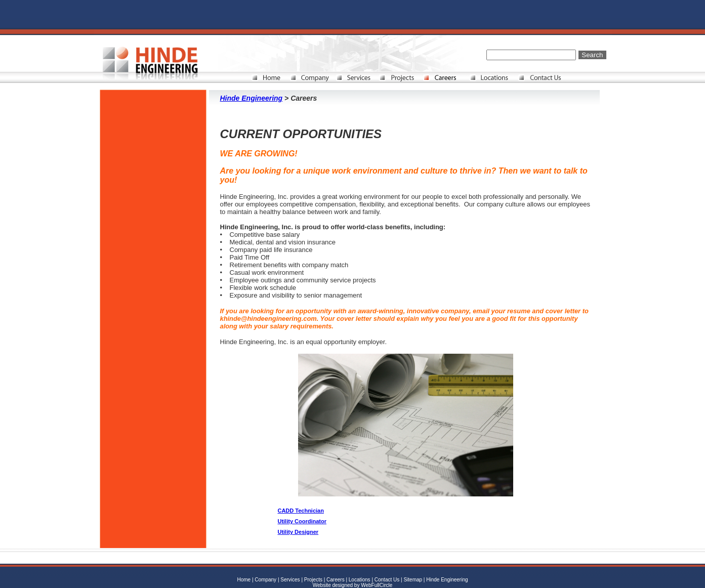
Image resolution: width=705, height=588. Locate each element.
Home (244, 580)
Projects (313, 580)
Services (290, 580)
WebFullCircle (377, 585)
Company (265, 580)
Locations (360, 580)
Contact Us (388, 580)
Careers (336, 580)
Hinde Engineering (252, 98)
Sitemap (413, 580)
